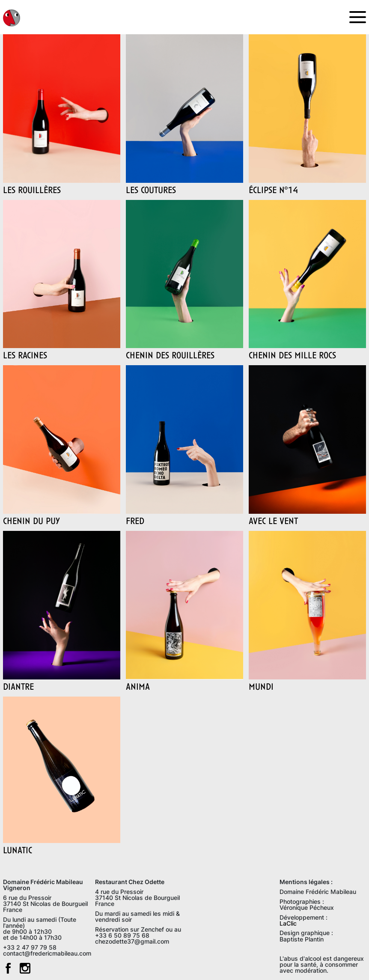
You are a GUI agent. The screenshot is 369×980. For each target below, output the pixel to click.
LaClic (288, 923)
